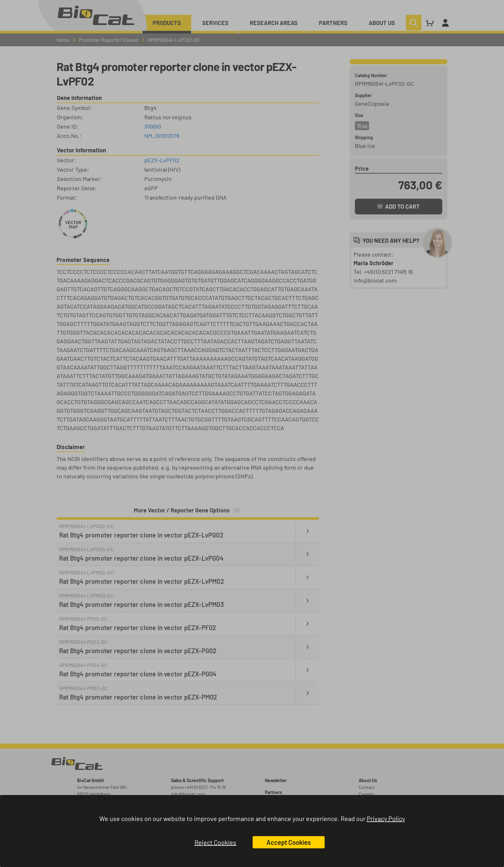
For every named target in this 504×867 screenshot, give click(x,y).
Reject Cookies (215, 842)
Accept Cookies (289, 842)
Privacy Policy (386, 818)
